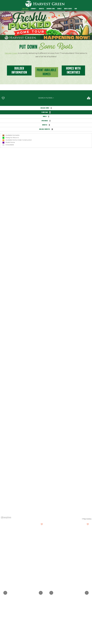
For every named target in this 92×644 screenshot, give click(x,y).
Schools (59, 9)
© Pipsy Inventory (87, 519)
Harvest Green (11, 53)
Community (33, 9)
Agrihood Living (51, 9)
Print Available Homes (47, 72)
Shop (76, 9)
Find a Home (25, 9)
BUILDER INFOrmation (19, 70)
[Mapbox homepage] (6, 517)
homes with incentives (73, 70)
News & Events (68, 9)
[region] (46, 326)
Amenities (41, 9)
